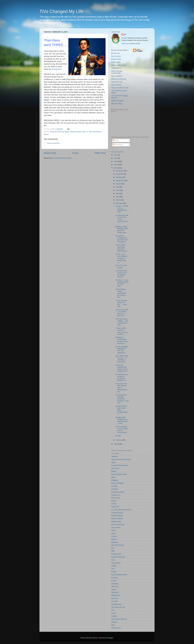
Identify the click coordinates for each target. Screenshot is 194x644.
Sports (114, 590)
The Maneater (116, 604)
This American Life (118, 607)
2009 (116, 161)
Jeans (113, 533)
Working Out (116, 628)
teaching (114, 598)
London (114, 536)
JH (125, 35)
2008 (116, 165)
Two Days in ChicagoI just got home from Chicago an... (122, 239)
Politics (114, 572)
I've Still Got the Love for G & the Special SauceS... (121, 274)
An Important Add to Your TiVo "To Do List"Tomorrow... (122, 219)
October (119, 177)
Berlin (113, 477)
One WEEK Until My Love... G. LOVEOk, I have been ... (122, 359)
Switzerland (116, 595)
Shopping (115, 584)
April (118, 197)
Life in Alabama (117, 76)
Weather (114, 622)
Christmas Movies (118, 492)
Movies (114, 539)
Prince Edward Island (119, 575)
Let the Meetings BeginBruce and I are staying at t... (122, 350)
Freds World (116, 62)
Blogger (110, 638)
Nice (113, 548)
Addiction (115, 456)
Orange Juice (116, 554)
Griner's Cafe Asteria (119, 65)
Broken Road (116, 59)
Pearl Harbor (116, 563)
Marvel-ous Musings (119, 79)
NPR (113, 551)
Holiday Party (116, 522)
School (114, 581)
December (120, 171)
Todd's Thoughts (117, 101)
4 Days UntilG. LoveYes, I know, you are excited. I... (121, 331)
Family (114, 504)
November (120, 174)
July (118, 187)
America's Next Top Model (59, 132)
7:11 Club (115, 454)
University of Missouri (119, 619)
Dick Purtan (116, 498)
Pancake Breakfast (118, 557)
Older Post (100, 153)
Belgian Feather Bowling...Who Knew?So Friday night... (122, 230)
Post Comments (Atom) (63, 158)
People (114, 566)
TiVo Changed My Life (61, 11)
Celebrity (115, 489)
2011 (116, 155)
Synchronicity (116, 85)
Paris (113, 560)
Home (75, 153)
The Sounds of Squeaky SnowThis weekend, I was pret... (122, 399)
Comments (118, 145)
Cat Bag (114, 486)
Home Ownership (118, 524)
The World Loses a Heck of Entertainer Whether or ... (122, 377)
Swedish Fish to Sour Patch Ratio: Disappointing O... (121, 410)
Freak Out (115, 507)
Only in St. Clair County (121, 266)
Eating (114, 501)
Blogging (115, 480)
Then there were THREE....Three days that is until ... (122, 322)
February (119, 203)
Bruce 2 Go (115, 53)
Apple (113, 462)
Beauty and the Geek (78, 132)
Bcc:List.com (116, 56)
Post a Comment (53, 143)
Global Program (117, 516)
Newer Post (50, 153)
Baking (114, 471)
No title (118, 436)
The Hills (115, 601)
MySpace (115, 542)
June (118, 190)
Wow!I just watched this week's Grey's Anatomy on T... (122, 368)
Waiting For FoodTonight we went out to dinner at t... (122, 340)
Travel (114, 613)
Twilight (114, 616)
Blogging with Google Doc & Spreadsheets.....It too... (122, 420)
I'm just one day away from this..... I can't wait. (121, 303)
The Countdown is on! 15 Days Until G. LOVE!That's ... (122, 430)
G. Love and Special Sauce (121, 510)
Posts (116, 140)
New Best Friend (117, 545)
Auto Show (115, 468)
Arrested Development (120, 465)
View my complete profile (131, 44)
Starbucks (115, 592)
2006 (116, 444)
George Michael (117, 513)
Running (114, 578)
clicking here (56, 69)
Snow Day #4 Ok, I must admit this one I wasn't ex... (122, 313)
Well (113, 625)
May (118, 193)
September (120, 181)
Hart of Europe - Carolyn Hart (117, 72)
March (118, 200)
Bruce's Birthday (117, 483)
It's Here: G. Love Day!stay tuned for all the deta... (122, 283)
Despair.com (116, 495)
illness (114, 530)
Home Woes (116, 527)
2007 (116, 168)
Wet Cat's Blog (117, 104)
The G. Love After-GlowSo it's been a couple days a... (121, 258)
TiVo (113, 610)
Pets (113, 569)
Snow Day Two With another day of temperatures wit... (121, 388)
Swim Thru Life (117, 82)
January (119, 440)
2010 (116, 158)
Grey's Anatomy (117, 519)
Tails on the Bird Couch (120, 88)
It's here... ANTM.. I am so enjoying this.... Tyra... (122, 209)
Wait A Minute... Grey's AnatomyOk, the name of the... (121, 293)
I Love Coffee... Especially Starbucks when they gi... (122, 248)
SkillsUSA (115, 587)
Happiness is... (117, 68)
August (119, 184)
